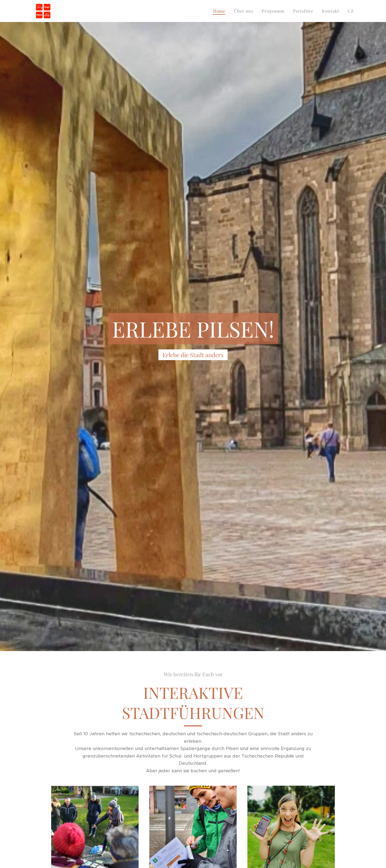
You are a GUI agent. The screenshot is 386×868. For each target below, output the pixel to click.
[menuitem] (221, 11)
